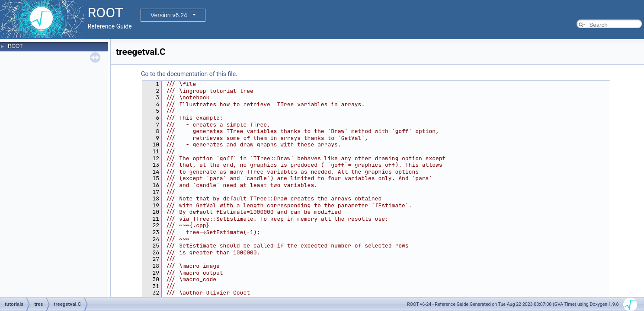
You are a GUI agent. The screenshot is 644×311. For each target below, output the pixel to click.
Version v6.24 (169, 15)
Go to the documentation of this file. (189, 74)
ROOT (15, 46)
